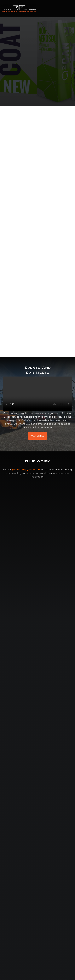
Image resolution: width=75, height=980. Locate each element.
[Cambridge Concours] (19, 6)
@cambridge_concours (26, 470)
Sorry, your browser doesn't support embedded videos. (37, 394)
